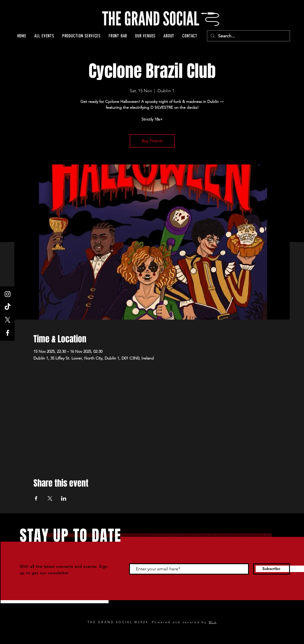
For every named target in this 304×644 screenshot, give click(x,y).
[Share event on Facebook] (36, 498)
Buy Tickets (152, 141)
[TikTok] (8, 307)
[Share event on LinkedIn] (64, 498)
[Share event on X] (50, 498)
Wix (213, 622)
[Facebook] (8, 333)
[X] (8, 320)
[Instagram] (8, 294)
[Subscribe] (272, 569)
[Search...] (248, 36)
